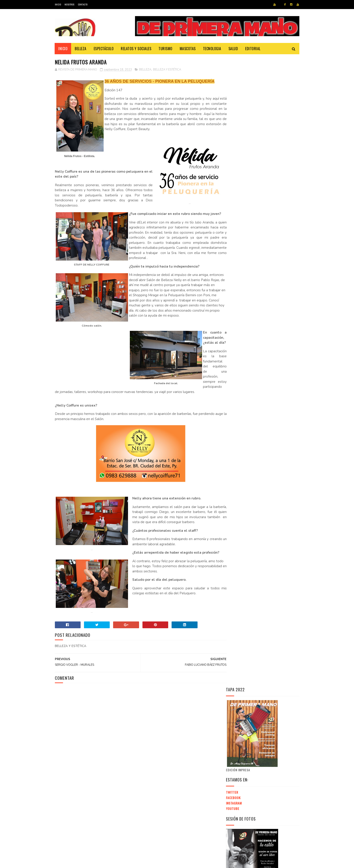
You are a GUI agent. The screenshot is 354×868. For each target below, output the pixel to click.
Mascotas (188, 49)
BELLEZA (145, 70)
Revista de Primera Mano (138, 862)
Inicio (58, 4)
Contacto (83, 4)
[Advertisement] (264, 593)
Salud (233, 49)
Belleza (81, 49)
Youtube (233, 180)
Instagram (234, 174)
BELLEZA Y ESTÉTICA (167, 70)
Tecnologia (212, 49)
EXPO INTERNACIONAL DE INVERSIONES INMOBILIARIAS (257, 651)
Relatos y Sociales (136, 49)
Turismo (166, 49)
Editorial (253, 49)
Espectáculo (104, 49)
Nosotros (70, 4)
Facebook (233, 169)
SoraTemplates (77, 862)
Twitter (232, 163)
